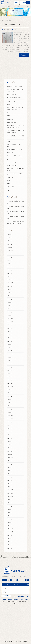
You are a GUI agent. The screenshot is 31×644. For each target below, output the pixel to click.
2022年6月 (10, 367)
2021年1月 (10, 412)
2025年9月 (10, 254)
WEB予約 (23, 3)
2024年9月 (10, 289)
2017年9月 (10, 538)
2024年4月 (10, 306)
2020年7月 (10, 428)
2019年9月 (10, 461)
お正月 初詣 (11, 187)
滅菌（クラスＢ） (12, 95)
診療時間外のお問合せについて (15, 86)
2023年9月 (10, 325)
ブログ (17, 3)
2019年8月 (10, 464)
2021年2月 (10, 409)
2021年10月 (10, 386)
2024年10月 (10, 286)
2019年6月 (10, 471)
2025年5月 (10, 267)
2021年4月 (10, 403)
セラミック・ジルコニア (13, 162)
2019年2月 (10, 483)
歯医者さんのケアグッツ (13, 104)
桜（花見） (10, 113)
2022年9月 (10, 357)
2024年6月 (10, 299)
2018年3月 (10, 519)
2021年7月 (10, 396)
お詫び (9, 180)
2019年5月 (10, 474)
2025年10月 (10, 251)
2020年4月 (10, 438)
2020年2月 (10, 445)
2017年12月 (10, 529)
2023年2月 (10, 344)
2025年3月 (10, 273)
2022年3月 (10, 374)
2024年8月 (10, 293)
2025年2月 (10, 276)
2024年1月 (10, 315)
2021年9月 (10, 390)
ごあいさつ (10, 177)
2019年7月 (10, 467)
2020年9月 (10, 422)
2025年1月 (10, 280)
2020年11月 (10, 416)
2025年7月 (10, 260)
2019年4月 (10, 477)
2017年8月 (10, 542)
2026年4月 (10, 234)
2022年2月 (10, 377)
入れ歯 (9, 141)
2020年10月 (10, 419)
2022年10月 (10, 354)
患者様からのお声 (12, 122)
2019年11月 (10, 454)
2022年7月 (10, 364)
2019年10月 (10, 458)
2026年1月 (10, 244)
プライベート (11, 159)
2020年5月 (10, 435)
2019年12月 (10, 451)
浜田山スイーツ (11, 101)
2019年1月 (10, 487)
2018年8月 (10, 503)
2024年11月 (10, 283)
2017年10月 (10, 535)
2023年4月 (10, 341)
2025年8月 (10, 257)
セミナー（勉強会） (12, 166)
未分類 (9, 116)
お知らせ (16, 30)
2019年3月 (10, 480)
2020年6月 (10, 432)
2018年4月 (10, 516)
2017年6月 (10, 548)
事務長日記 (10, 153)
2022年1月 (10, 380)
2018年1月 (10, 525)
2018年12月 (10, 490)
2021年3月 (10, 406)
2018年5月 (10, 513)
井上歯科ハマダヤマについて (15, 149)
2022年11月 (10, 351)
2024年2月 (10, 312)
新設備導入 (10, 119)
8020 (8, 190)
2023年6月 (10, 335)
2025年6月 (10, 264)
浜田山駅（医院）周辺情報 (14, 98)
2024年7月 (10, 296)
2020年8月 (10, 425)
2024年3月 (10, 309)
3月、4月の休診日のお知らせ (11, 25)
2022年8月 (10, 361)
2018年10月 (10, 496)
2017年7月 (10, 545)
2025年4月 (10, 270)
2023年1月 (10, 348)
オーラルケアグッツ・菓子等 (15, 174)
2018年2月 (10, 522)
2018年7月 (10, 506)
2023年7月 (10, 331)
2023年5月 (10, 338)
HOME (3, 20)
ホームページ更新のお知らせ (15, 156)
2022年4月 (10, 370)
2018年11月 (10, 493)
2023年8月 (10, 328)
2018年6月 (10, 509)
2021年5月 (10, 399)
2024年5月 (10, 302)
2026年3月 (10, 238)
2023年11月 (10, 318)
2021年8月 (10, 393)
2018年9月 (10, 500)
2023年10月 (10, 322)
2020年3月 (10, 441)
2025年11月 (10, 247)
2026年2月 (10, 241)
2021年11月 (10, 383)
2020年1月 (10, 448)
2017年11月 (10, 532)
